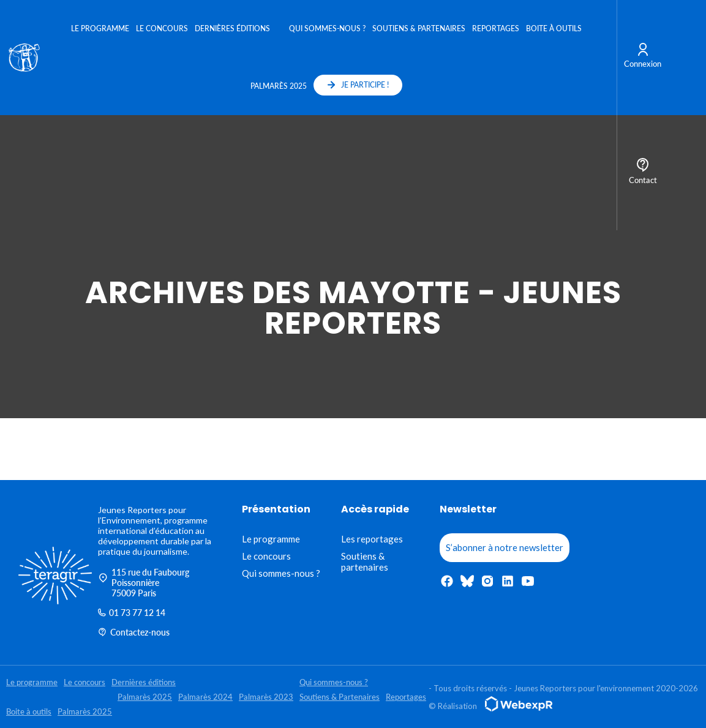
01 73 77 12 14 (132, 613)
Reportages (496, 28)
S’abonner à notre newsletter (505, 547)
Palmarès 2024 (205, 697)
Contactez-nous (134, 632)
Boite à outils (554, 28)
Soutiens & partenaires (365, 561)
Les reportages (372, 539)
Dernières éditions (232, 28)
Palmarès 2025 (279, 86)
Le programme (100, 28)
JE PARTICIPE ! (358, 85)
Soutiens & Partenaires (419, 28)
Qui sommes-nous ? (327, 28)
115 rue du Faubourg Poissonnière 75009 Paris (144, 583)
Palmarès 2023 (266, 697)
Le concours (162, 28)
